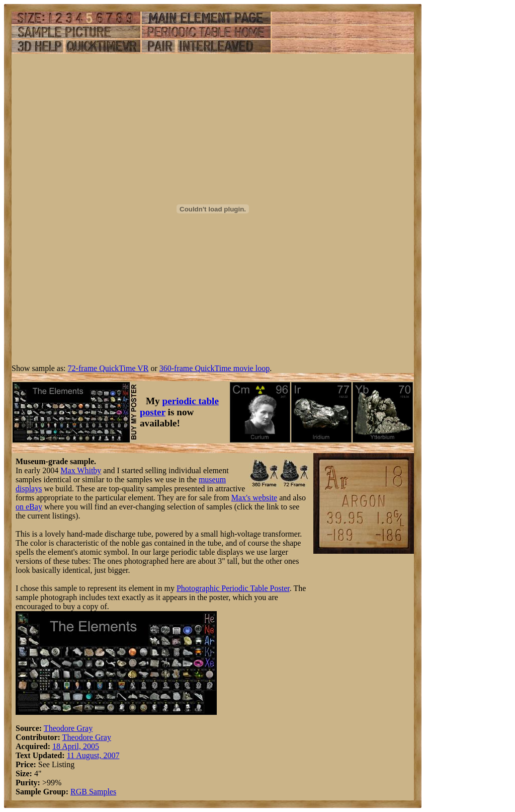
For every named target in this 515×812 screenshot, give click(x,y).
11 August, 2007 (93, 755)
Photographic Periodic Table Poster (233, 588)
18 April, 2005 (76, 746)
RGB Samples (93, 792)
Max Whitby (81, 470)
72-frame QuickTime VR (108, 368)
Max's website (254, 498)
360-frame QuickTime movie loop (214, 368)
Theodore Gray (68, 728)
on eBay (29, 507)
